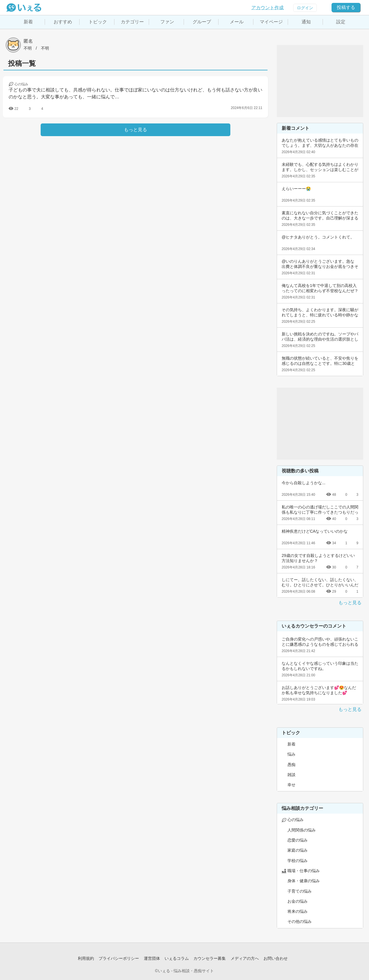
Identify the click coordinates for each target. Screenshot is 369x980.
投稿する (346, 7)
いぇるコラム (177, 958)
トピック (98, 22)
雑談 (291, 775)
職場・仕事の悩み (304, 871)
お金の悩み (298, 901)
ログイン (305, 8)
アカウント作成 (268, 8)
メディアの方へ (245, 958)
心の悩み (295, 820)
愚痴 (291, 765)
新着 (28, 22)
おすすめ (63, 22)
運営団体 (152, 958)
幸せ (291, 785)
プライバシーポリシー (119, 958)
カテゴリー (132, 22)
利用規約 (86, 958)
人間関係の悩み (302, 830)
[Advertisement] (320, 81)
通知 (306, 22)
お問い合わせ (276, 958)
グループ (202, 22)
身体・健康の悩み (304, 881)
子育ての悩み (300, 891)
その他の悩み (300, 921)
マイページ (271, 22)
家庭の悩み (298, 850)
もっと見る (350, 603)
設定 (341, 22)
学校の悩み (298, 861)
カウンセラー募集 (210, 958)
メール (237, 22)
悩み (291, 754)
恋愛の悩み (298, 840)
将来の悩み (298, 911)
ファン (167, 22)
